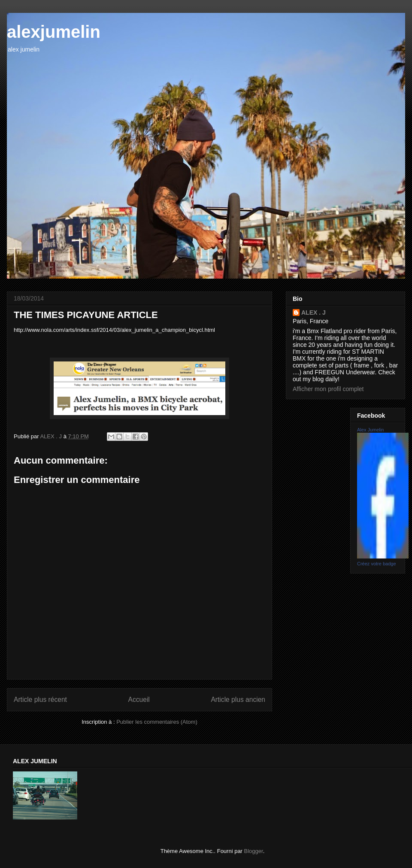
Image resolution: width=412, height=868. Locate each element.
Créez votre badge (377, 564)
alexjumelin (54, 32)
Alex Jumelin (370, 430)
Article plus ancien (238, 700)
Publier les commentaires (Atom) (157, 722)
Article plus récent (40, 700)
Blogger (254, 851)
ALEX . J (314, 313)
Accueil (139, 700)
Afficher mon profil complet (328, 389)
